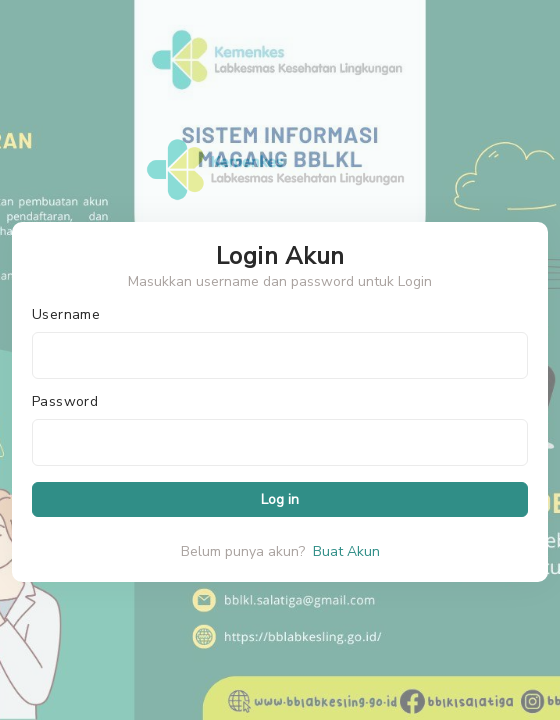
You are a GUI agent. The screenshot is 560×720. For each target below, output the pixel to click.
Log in (280, 499)
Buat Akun (346, 551)
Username (66, 314)
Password (65, 401)
